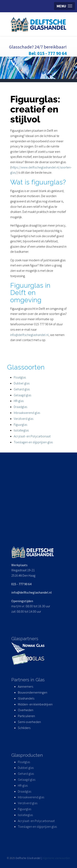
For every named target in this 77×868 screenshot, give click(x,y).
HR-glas (19, 401)
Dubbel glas (22, 383)
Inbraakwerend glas (27, 413)
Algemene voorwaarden (56, 858)
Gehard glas (22, 389)
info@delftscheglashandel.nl (29, 335)
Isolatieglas (21, 430)
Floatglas (20, 377)
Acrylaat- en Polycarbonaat (32, 436)
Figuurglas (20, 424)
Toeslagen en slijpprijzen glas (33, 442)
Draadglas (20, 407)
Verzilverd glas (24, 419)
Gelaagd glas (22, 395)
